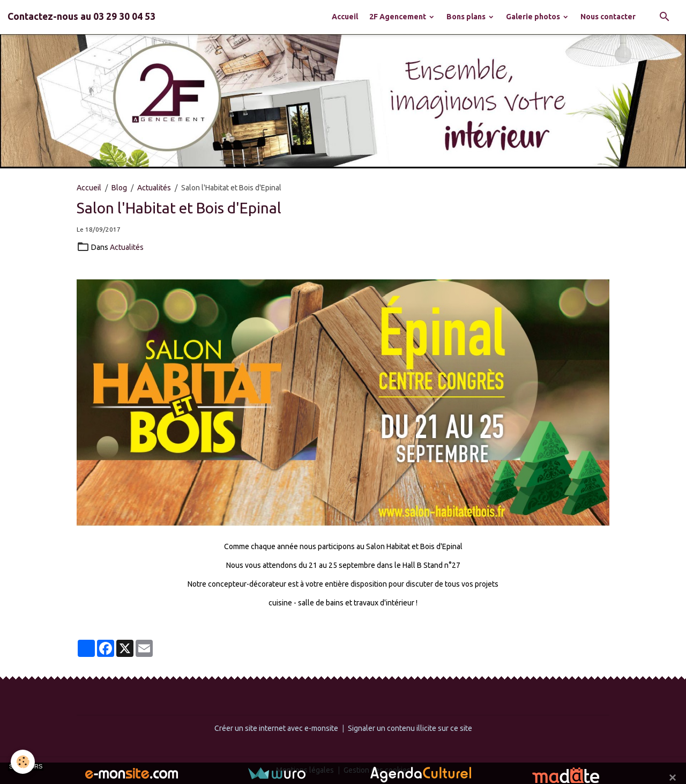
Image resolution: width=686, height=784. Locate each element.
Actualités (154, 188)
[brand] (81, 17)
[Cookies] (23, 762)
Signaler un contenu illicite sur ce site (410, 728)
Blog (119, 188)
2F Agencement (398, 17)
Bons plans (467, 17)
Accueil (345, 17)
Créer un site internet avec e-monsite (276, 728)
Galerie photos (534, 17)
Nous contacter (608, 17)
